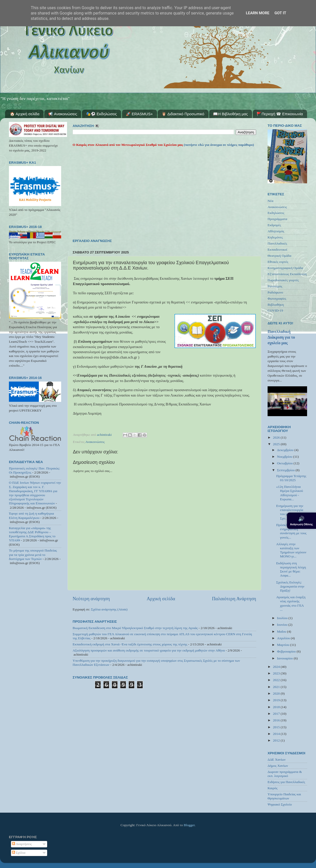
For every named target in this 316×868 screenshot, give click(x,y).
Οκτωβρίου (285, 463)
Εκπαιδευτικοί (277, 250)
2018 (277, 707)
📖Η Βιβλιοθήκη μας (230, 114)
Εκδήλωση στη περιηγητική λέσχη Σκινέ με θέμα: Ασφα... (291, 569)
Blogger (189, 825)
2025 (277, 444)
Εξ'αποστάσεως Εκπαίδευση (287, 274)
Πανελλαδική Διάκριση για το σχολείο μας (281, 337)
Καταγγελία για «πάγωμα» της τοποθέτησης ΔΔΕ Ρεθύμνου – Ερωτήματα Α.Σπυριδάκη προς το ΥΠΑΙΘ (32, 534)
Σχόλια (19, 853)
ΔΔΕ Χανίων (277, 759)
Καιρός (273, 788)
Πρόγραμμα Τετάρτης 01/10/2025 (291, 478)
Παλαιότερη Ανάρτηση (234, 599)
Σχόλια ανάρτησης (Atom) (109, 609)
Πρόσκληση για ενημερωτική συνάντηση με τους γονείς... (291, 531)
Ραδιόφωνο (275, 292)
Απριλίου (284, 638)
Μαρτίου (284, 645)
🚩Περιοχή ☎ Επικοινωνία (280, 114)
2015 (277, 727)
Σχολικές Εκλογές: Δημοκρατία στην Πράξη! (290, 586)
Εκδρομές (274, 225)
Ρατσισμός (275, 286)
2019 (277, 700)
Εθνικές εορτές (278, 262)
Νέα (271, 201)
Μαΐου (282, 631)
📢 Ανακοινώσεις (63, 114)
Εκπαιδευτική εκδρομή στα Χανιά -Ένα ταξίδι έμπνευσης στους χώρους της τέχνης (130, 644)
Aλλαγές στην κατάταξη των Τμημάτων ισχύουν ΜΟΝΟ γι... (291, 550)
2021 (277, 687)
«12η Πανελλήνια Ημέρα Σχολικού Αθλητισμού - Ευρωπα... (290, 493)
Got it (280, 13)
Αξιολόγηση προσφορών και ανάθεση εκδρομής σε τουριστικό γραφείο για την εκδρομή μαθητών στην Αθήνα (149, 650)
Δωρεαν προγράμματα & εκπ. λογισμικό (285, 774)
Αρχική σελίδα (161, 599)
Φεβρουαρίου (287, 651)
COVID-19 (275, 310)
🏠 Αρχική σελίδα (25, 114)
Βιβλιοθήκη (276, 305)
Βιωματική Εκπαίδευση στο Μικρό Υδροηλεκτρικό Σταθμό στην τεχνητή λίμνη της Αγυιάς (135, 628)
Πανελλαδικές (277, 243)
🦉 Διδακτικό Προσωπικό (183, 114)
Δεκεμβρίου (286, 450)
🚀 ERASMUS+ (139, 114)
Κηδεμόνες (275, 237)
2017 (277, 714)
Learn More (258, 13)
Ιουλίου (283, 618)
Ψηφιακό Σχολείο (280, 804)
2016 (277, 720)
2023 (277, 673)
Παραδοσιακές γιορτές (283, 280)
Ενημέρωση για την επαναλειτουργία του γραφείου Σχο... (290, 512)
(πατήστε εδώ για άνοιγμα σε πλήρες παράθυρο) (219, 145)
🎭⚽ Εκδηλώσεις (101, 114)
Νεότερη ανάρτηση (91, 599)
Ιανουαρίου (285, 658)
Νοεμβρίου (285, 457)
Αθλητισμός (276, 231)
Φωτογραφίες (277, 298)
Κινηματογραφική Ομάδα (285, 268)
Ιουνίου (283, 625)
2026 (277, 437)
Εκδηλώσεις (276, 213)
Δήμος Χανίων (278, 766)
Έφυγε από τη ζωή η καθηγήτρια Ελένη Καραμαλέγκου (31, 515)
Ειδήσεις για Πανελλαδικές (286, 782)
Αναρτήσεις (22, 844)
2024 (277, 667)
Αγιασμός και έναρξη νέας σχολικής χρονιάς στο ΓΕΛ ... (291, 603)
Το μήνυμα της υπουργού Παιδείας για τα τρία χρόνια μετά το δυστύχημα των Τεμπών (33, 554)
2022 (277, 680)
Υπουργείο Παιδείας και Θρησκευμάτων (284, 796)
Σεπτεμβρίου (286, 470)
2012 (277, 740)
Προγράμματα (277, 219)
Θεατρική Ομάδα (279, 256)
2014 (277, 734)
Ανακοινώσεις (95, 442)
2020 (277, 693)
